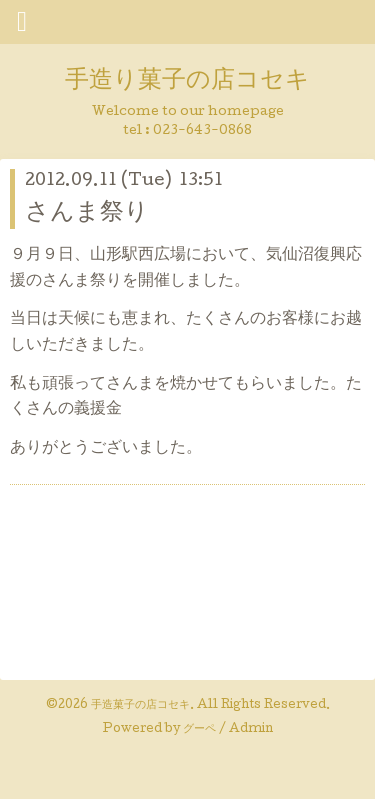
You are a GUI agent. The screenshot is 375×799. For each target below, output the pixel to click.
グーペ (199, 730)
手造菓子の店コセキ (140, 706)
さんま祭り (87, 213)
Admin (251, 730)
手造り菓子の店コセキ (187, 81)
